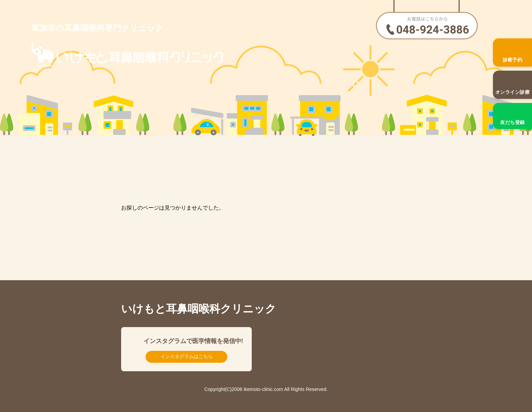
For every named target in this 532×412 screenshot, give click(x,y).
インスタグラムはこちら (187, 356)
